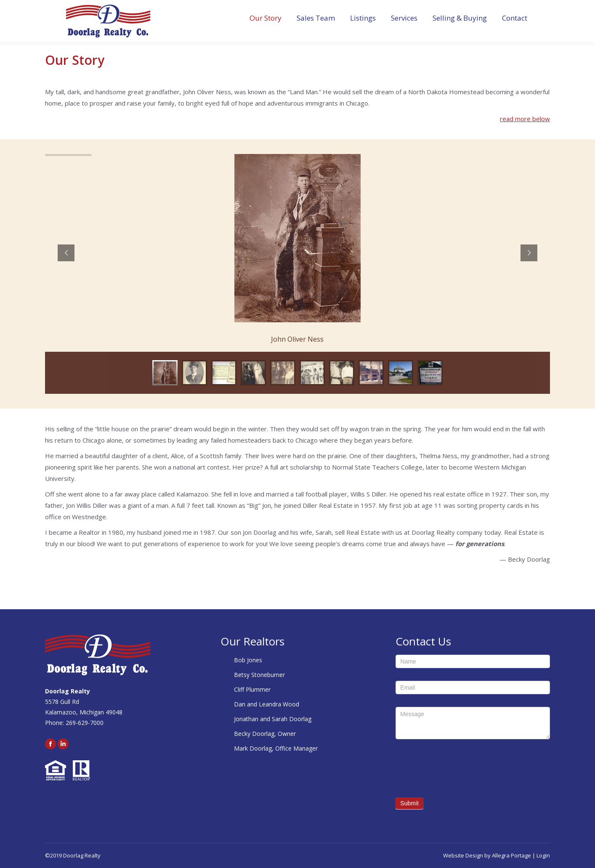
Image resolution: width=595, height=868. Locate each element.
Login (543, 855)
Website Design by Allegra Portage (487, 855)
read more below (525, 119)
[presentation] (460, 768)
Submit (409, 803)
